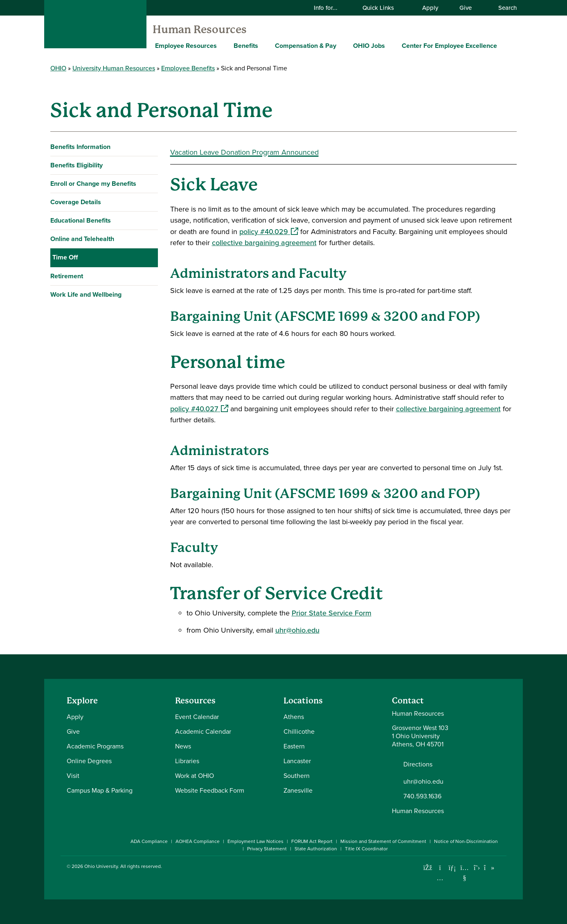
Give (466, 8)
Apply (430, 8)
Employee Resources (186, 46)
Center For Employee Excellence (449, 46)
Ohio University (101, 866)
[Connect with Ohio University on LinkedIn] (452, 868)
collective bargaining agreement (264, 243)
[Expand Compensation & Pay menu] (342, 45)
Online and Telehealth (82, 239)
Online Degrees (89, 761)
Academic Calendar (203, 731)
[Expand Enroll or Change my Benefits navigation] (150, 184)
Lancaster (297, 761)
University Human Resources (114, 68)
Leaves (67, 294)
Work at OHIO (195, 776)
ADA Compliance (149, 841)
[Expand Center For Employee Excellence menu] (503, 45)
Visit (73, 776)
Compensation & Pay (306, 46)
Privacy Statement (267, 849)
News (183, 746)
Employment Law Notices (255, 841)
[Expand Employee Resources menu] (223, 45)
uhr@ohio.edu (297, 630)
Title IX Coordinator (366, 849)
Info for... (331, 8)
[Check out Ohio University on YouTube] (465, 873)
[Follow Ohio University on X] (477, 868)
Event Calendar (197, 717)
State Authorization (316, 849)
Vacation (69, 349)
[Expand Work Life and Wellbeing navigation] (150, 405)
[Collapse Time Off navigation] (150, 257)
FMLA (65, 330)
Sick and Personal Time (93, 312)
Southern (297, 776)
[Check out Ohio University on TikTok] (489, 868)
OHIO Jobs (369, 46)
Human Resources (200, 29)
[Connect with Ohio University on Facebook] (428, 868)
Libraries (187, 761)
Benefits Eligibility (76, 165)
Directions (418, 764)
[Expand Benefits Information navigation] (150, 147)
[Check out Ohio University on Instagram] (440, 878)
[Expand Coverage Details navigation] (150, 202)
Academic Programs (95, 746)
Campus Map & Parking (100, 790)
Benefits (246, 46)
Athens (294, 717)
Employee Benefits (188, 68)
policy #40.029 (269, 232)
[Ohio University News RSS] (501, 868)
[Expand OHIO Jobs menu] (391, 45)
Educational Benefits (81, 220)
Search (503, 8)
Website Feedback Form (210, 790)
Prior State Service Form (332, 613)
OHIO (58, 68)
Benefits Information (80, 147)
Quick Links (383, 8)
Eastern (294, 746)
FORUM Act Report (312, 841)
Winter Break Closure (88, 367)
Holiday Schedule (82, 275)
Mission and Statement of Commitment (383, 841)
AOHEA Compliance (198, 841)
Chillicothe (299, 731)
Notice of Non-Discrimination (466, 841)
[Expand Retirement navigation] (150, 386)
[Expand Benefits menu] (264, 45)
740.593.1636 (422, 796)
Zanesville (298, 790)
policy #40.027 (199, 409)
